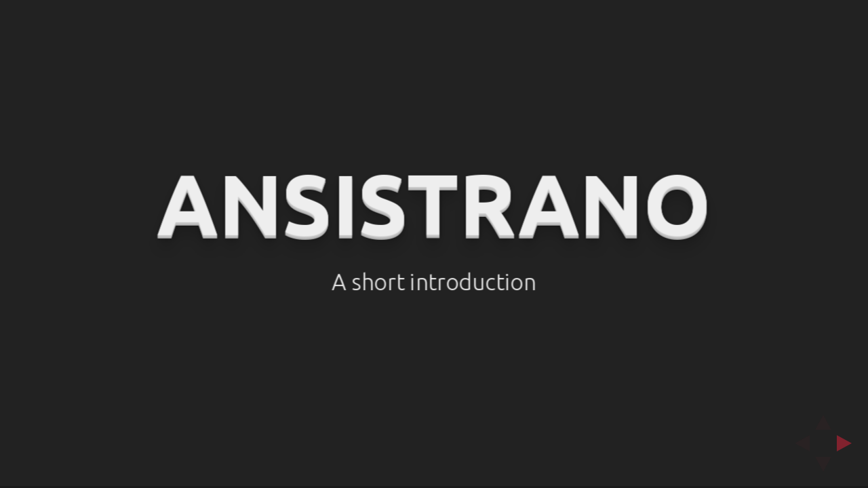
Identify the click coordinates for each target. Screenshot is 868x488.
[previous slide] (798, 443)
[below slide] (823, 468)
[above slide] (823, 418)
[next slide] (848, 443)
